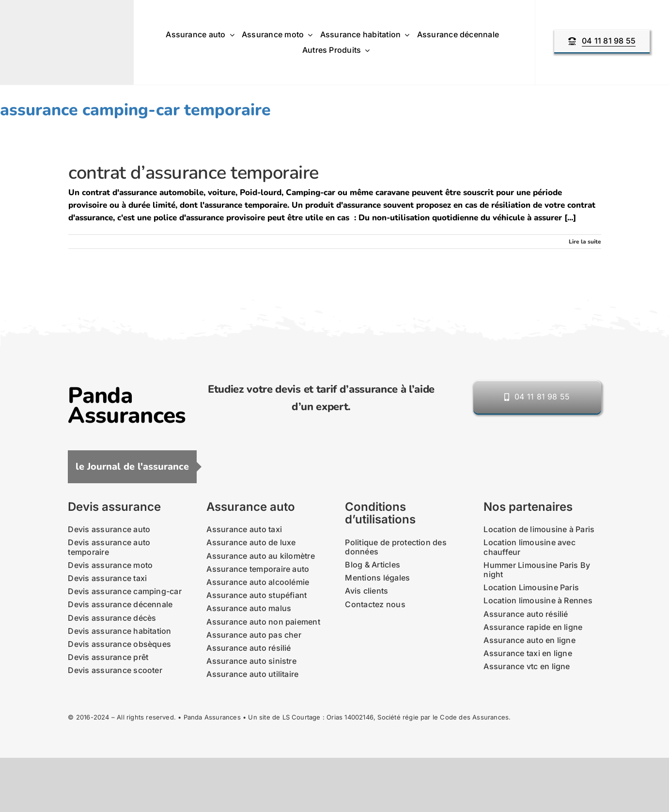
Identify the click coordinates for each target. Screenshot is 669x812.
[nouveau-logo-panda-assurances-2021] (59, 21)
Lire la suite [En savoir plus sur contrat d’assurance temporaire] (585, 242)
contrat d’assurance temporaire (194, 173)
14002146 (359, 717)
